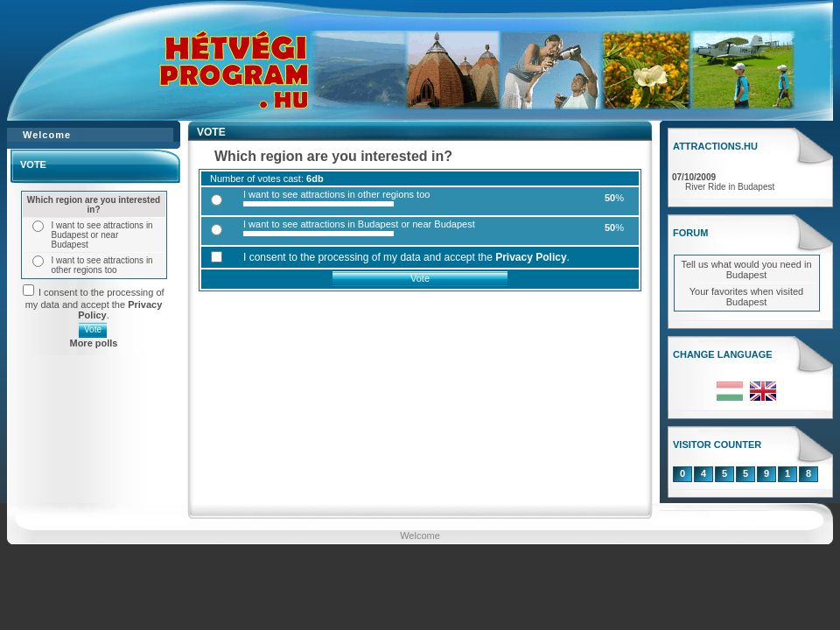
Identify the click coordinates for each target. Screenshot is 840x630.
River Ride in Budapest (730, 187)
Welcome (420, 535)
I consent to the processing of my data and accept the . (95, 304)
